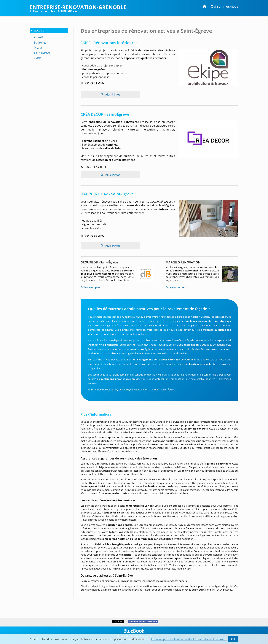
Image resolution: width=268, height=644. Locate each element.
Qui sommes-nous (224, 7)
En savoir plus (92, 287)
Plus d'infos (112, 94)
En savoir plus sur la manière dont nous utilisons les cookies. (189, 639)
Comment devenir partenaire (143, 621)
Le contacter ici (178, 287)
